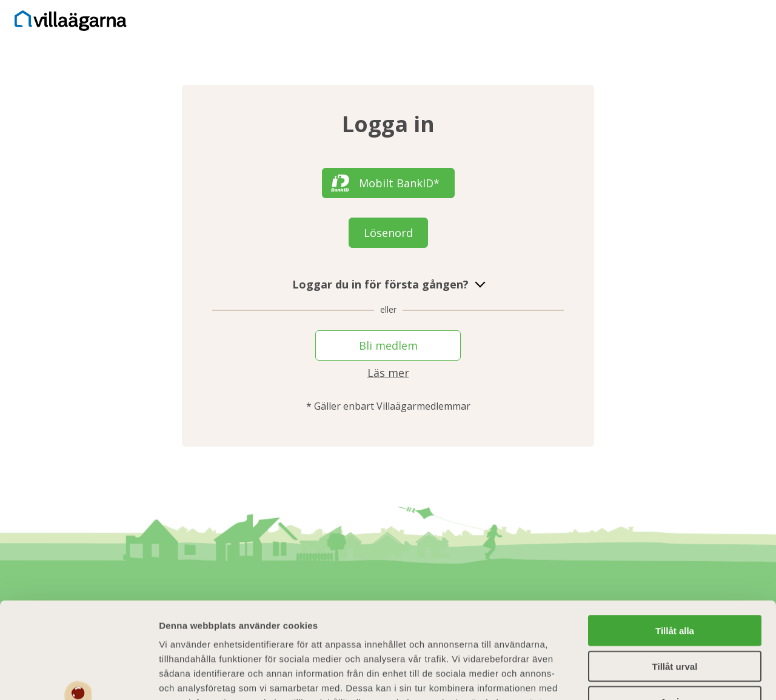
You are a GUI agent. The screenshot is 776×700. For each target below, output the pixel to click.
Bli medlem (388, 345)
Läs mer (388, 373)
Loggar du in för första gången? (389, 284)
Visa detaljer (659, 676)
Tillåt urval (675, 576)
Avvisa (675, 611)
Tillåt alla (675, 540)
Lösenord (388, 233)
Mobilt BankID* (399, 183)
